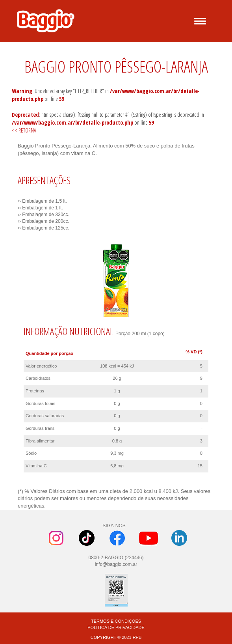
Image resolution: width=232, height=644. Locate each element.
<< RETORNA (24, 130)
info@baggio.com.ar (116, 564)
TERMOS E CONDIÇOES (116, 621)
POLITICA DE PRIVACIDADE (116, 627)
